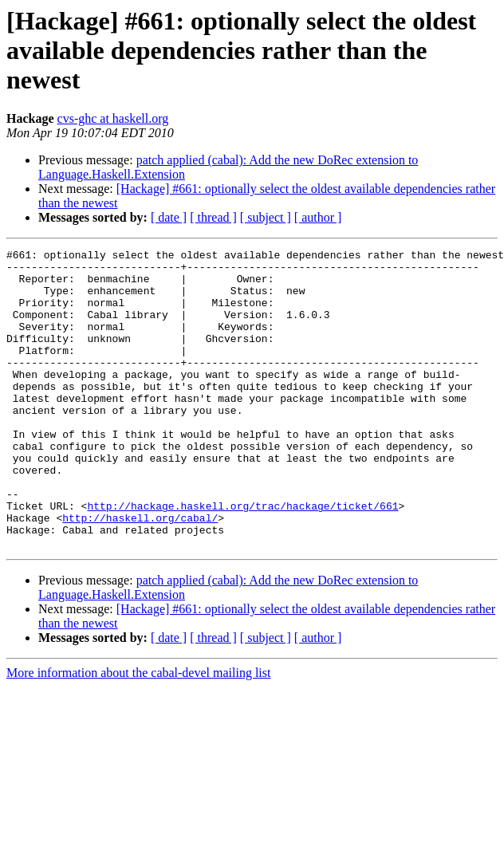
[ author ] (318, 217)
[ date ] (169, 217)
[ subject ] (266, 217)
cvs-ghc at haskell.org (113, 118)
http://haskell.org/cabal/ (140, 573)
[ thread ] (213, 217)
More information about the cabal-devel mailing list (138, 732)
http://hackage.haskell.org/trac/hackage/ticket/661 (242, 558)
